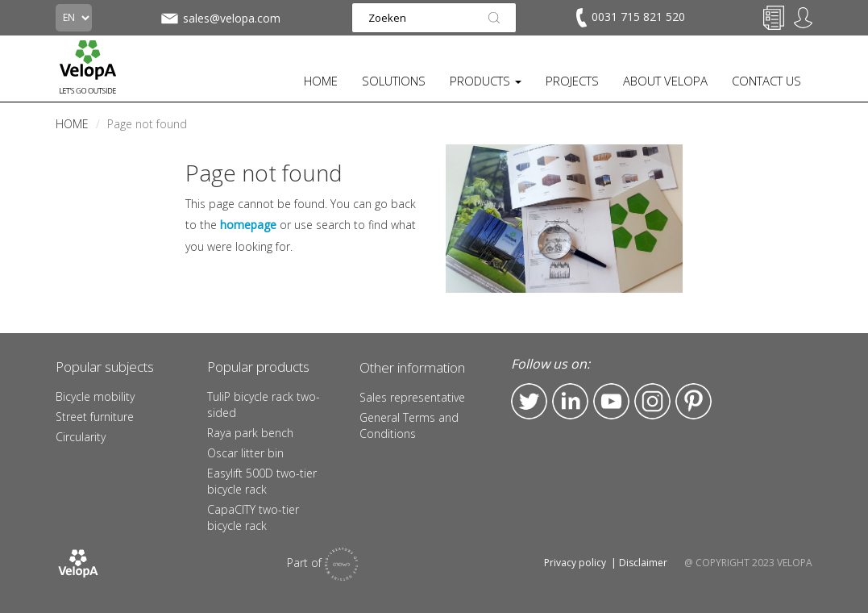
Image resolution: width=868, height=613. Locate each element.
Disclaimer (643, 563)
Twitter (529, 401)
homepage (248, 225)
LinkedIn (570, 401)
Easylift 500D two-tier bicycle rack (262, 481)
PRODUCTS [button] (486, 81)
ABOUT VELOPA (665, 81)
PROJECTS (572, 81)
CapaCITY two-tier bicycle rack (253, 517)
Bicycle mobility (95, 396)
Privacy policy (575, 563)
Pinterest (694, 401)
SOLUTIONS (394, 81)
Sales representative (412, 397)
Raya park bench (250, 433)
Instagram (652, 401)
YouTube (611, 401)
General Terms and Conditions (409, 425)
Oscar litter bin (245, 453)
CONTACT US (766, 81)
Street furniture (95, 417)
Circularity (81, 437)
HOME (321, 81)
